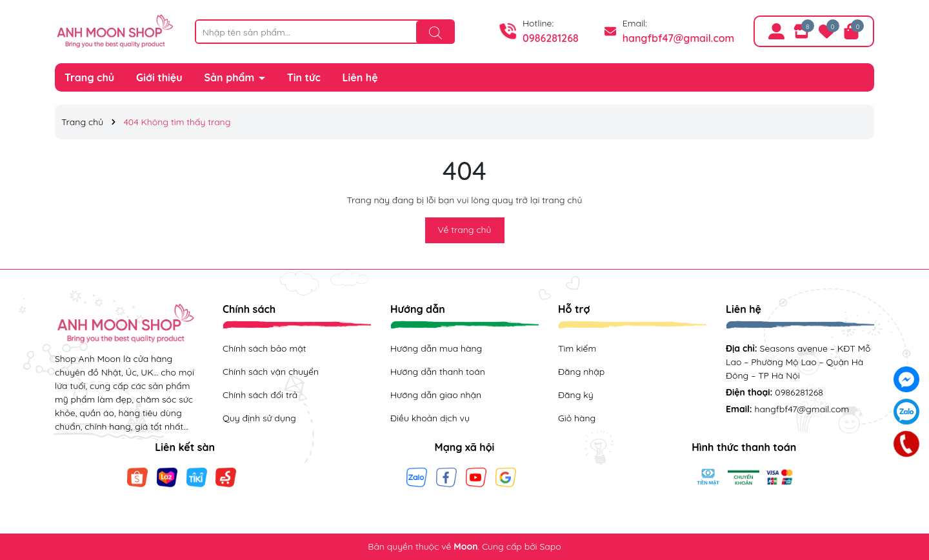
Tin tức (304, 77)
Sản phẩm (231, 77)
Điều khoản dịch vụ (430, 418)
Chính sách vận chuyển (271, 372)
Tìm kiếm (577, 348)
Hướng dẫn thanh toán (438, 372)
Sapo (550, 546)
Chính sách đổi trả (260, 395)
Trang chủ (89, 77)
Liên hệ (360, 77)
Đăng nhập (581, 372)
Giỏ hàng (577, 418)
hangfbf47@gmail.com (679, 38)
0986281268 (551, 38)
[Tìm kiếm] (435, 32)
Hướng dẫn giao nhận (436, 395)
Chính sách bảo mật (264, 348)
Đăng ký (576, 395)
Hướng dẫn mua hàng (436, 348)
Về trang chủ (465, 230)
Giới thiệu (159, 77)
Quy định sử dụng (259, 418)
